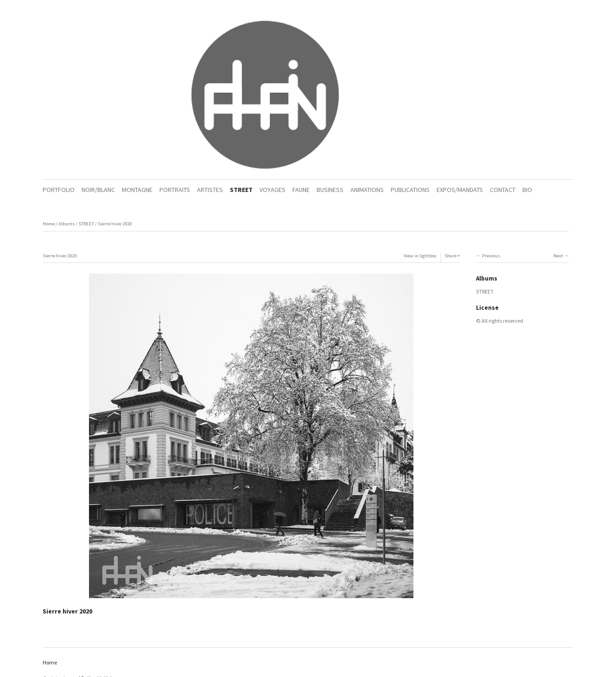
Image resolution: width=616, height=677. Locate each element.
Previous (491, 256)
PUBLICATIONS (410, 190)
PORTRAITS (175, 190)
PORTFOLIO (59, 190)
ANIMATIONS (367, 190)
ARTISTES (210, 190)
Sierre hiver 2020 (115, 224)
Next (558, 256)
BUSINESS (330, 190)
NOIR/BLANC (98, 190)
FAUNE (301, 190)
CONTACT (503, 190)
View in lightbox (420, 256)
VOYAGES (273, 190)
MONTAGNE (137, 190)
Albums (67, 224)
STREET (241, 190)
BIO (527, 190)
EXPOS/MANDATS (460, 190)
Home (49, 224)
